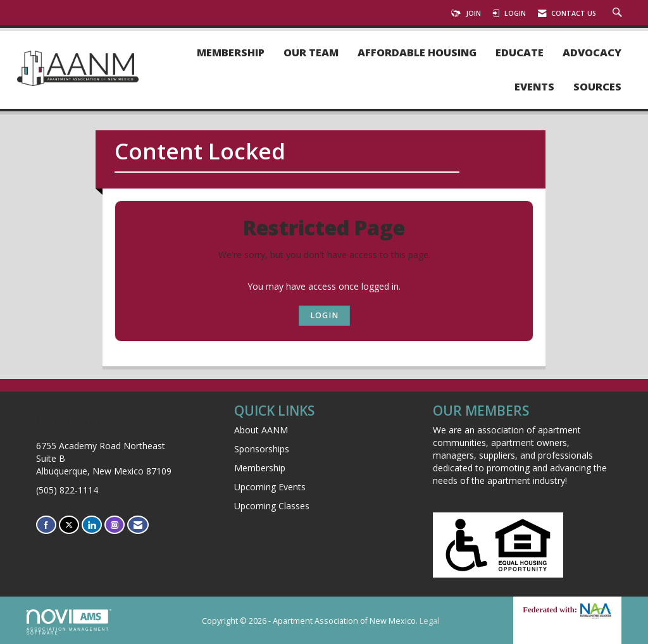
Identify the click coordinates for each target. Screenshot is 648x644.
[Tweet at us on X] (69, 525)
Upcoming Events (270, 487)
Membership (231, 53)
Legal (429, 621)
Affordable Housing (417, 53)
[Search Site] (619, 13)
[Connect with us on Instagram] (115, 525)
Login (324, 315)
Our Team (311, 53)
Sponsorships (262, 449)
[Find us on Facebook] (46, 525)
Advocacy (592, 53)
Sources (597, 87)
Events (534, 87)
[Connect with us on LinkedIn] (92, 525)
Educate (520, 53)
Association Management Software (69, 622)
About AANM (261, 430)
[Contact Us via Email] (138, 525)
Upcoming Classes (272, 506)
